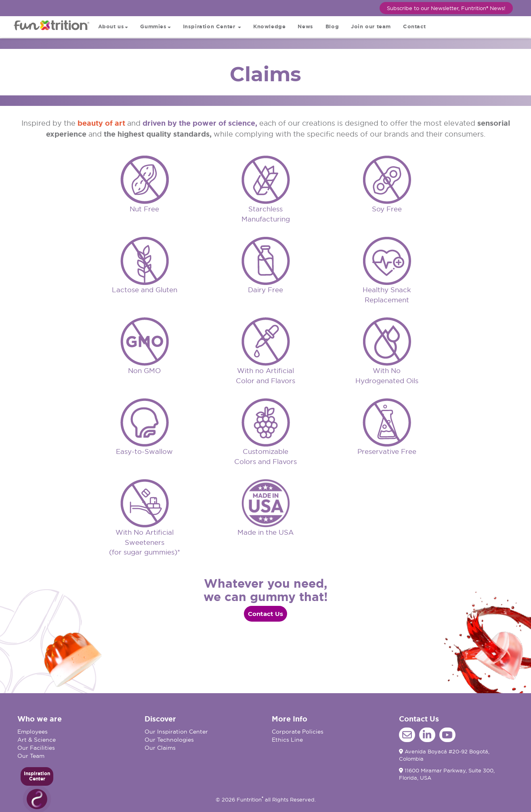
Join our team (371, 26)
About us (113, 26)
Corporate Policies (298, 732)
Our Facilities (36, 748)
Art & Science (37, 740)
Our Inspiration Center (176, 732)
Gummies (155, 26)
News (305, 26)
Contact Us (265, 614)
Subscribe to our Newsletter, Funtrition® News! (446, 8)
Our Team (31, 756)
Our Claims (160, 748)
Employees (33, 732)
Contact (414, 26)
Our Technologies (169, 740)
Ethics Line (287, 740)
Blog (332, 26)
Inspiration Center (212, 26)
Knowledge (269, 26)
